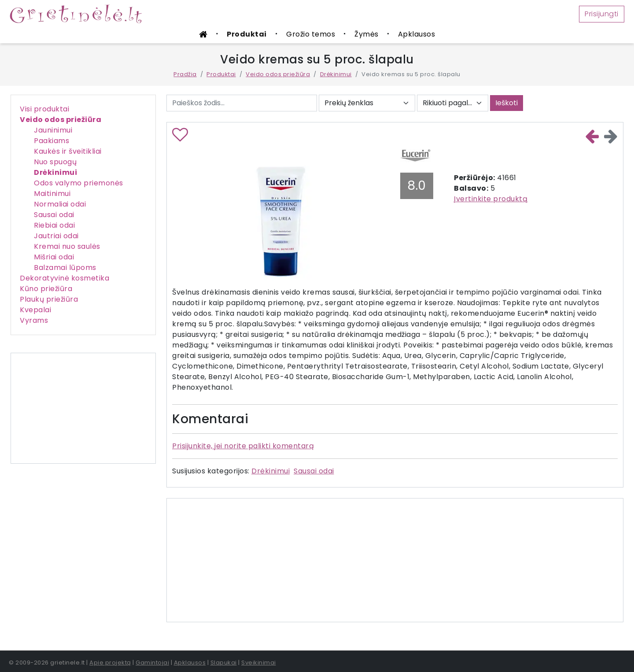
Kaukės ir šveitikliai (68, 151)
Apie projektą (110, 663)
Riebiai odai (54, 225)
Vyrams (34, 320)
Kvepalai (35, 310)
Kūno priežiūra (46, 289)
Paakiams (52, 141)
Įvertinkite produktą (491, 199)
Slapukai (224, 663)
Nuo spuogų (55, 162)
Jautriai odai (56, 236)
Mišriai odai (54, 257)
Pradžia (185, 74)
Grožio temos (311, 34)
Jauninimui (53, 130)
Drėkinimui (336, 74)
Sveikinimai (259, 663)
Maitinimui (52, 194)
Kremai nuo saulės (67, 246)
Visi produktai (44, 109)
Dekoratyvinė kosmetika (65, 278)
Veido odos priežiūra (278, 74)
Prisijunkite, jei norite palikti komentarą (243, 446)
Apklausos (417, 34)
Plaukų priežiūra (49, 299)
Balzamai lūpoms (65, 268)
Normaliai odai (60, 204)
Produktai (247, 34)
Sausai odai (54, 215)
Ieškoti (507, 103)
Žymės (367, 34)
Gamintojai (152, 663)
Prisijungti (602, 14)
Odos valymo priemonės (79, 183)
